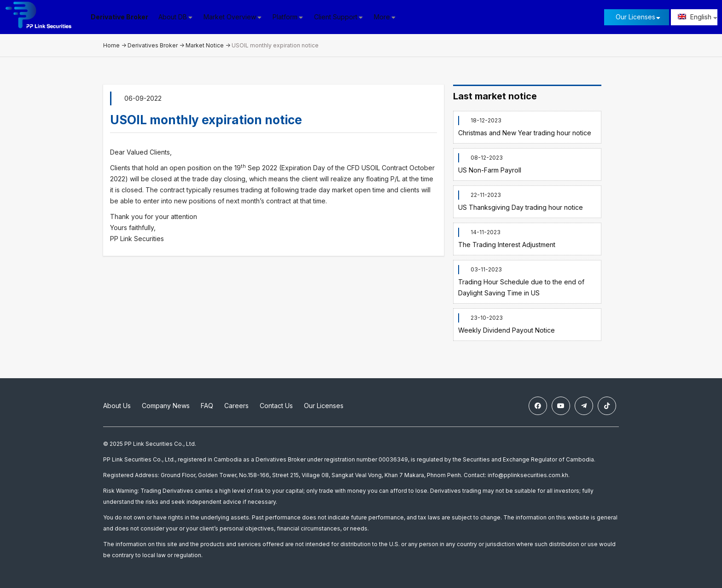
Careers (236, 406)
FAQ (207, 406)
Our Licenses (635, 17)
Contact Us (276, 406)
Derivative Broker (119, 17)
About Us (117, 406)
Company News (166, 406)
